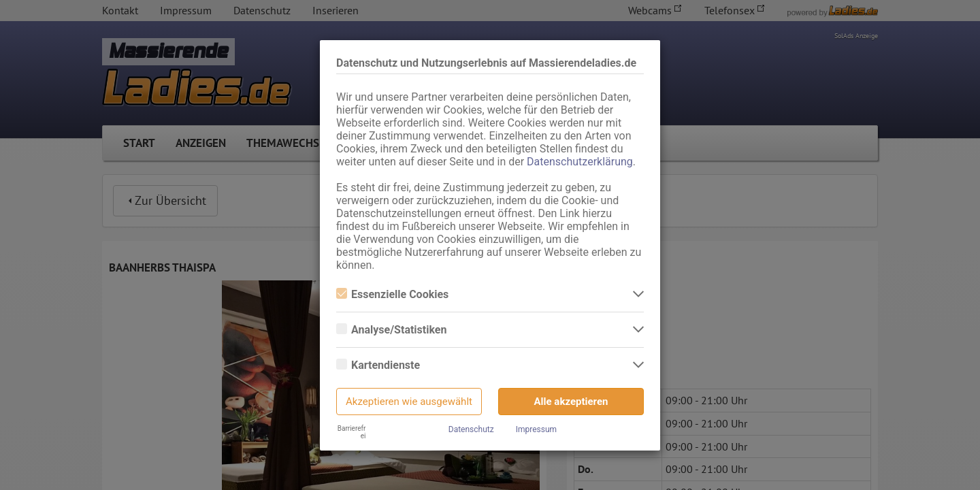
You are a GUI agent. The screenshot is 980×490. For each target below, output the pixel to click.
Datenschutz (471, 429)
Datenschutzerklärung (580, 162)
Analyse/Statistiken (391, 330)
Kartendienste (378, 365)
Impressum (536, 429)
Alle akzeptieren (571, 402)
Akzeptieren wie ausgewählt (409, 402)
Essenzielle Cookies (392, 294)
